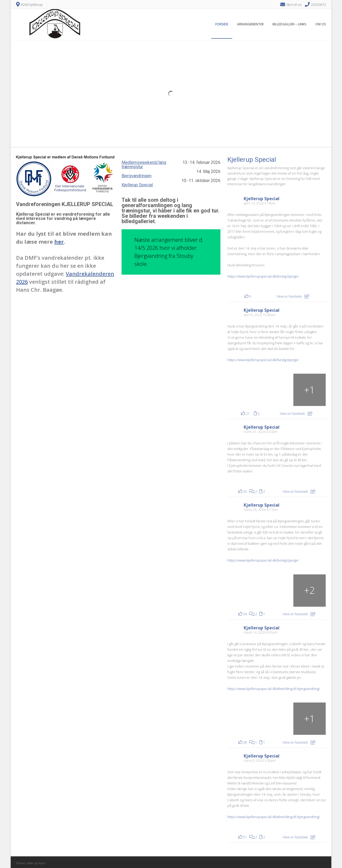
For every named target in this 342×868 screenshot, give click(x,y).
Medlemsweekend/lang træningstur (144, 165)
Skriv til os (294, 5)
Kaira (42, 863)
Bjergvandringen (137, 176)
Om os (321, 24)
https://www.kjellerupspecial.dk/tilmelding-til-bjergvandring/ (274, 689)
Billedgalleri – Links (289, 24)
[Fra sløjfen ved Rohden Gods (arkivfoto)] (310, 390)
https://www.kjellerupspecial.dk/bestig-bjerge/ (263, 276)
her (59, 242)
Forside (222, 24)
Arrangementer (250, 24)
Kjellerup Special (137, 185)
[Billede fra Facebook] (244, 591)
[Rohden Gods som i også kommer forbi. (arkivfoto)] (244, 390)
